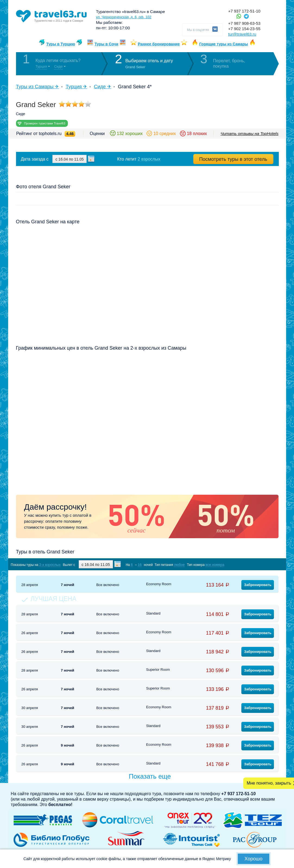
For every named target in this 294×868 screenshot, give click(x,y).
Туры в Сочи (106, 44)
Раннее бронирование (159, 44)
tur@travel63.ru (242, 34)
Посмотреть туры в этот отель (233, 159)
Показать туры (250, 564)
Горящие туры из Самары (224, 44)
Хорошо (254, 859)
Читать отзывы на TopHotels (250, 134)
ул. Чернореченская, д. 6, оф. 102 (124, 17)
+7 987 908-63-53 (244, 23)
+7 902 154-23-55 (244, 29)
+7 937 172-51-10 (244, 11)
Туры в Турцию (61, 44)
